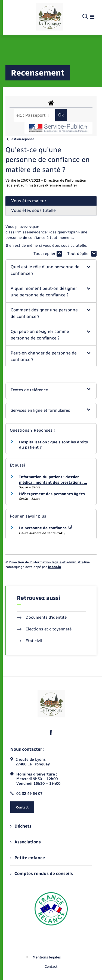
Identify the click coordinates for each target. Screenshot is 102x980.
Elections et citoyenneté (44, 629)
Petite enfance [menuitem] (28, 858)
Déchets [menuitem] (21, 826)
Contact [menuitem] (51, 967)
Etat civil (29, 641)
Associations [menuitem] (26, 842)
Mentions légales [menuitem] (47, 957)
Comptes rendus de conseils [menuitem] (42, 874)
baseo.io (54, 567)
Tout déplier (82, 254)
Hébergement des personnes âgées (52, 494)
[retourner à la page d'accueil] (50, 17)
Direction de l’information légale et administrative (50, 562)
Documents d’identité (42, 617)
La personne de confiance (46, 528)
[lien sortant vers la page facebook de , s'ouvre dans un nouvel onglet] (51, 732)
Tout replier (48, 254)
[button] (51, 270)
